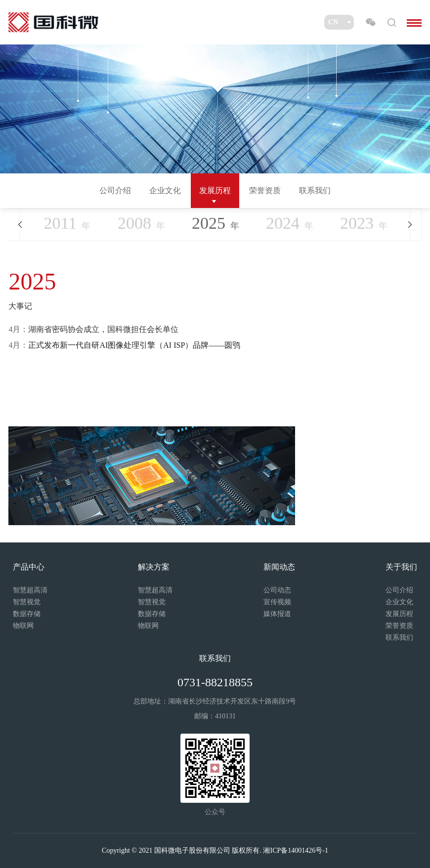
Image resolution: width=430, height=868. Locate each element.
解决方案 (154, 567)
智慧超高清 (30, 590)
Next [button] (410, 225)
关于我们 (401, 567)
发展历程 (215, 190)
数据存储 (27, 614)
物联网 (23, 626)
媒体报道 (277, 614)
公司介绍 (115, 190)
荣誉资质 (265, 190)
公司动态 (277, 590)
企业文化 (165, 190)
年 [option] (215, 223)
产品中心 (29, 567)
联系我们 (315, 190)
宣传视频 (277, 602)
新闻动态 (279, 567)
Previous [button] (20, 225)
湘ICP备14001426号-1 (295, 850)
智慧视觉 (27, 602)
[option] (215, 383)
